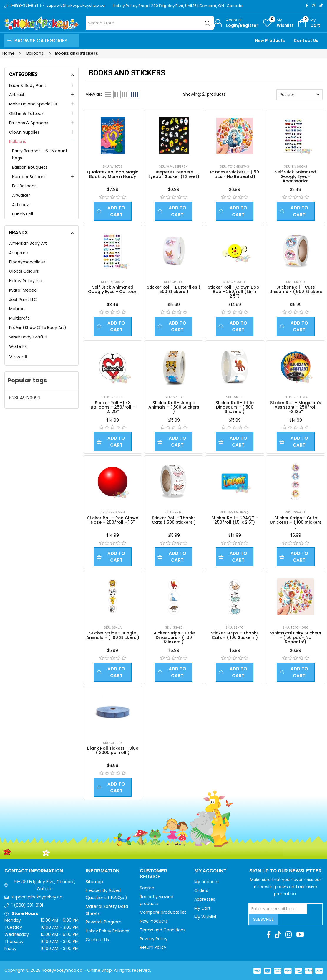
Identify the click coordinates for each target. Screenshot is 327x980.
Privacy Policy (154, 939)
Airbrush (17, 95)
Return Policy (153, 947)
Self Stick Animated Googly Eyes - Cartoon (113, 289)
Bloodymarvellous (27, 262)
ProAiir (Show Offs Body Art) (38, 328)
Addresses (205, 899)
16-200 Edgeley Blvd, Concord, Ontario (45, 885)
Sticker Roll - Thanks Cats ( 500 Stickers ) (174, 520)
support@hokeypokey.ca (37, 897)
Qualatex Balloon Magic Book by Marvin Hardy (113, 174)
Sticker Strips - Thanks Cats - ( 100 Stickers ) (235, 635)
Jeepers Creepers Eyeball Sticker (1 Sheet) (174, 174)
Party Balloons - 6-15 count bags (40, 154)
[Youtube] (300, 935)
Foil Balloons (24, 186)
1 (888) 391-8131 (27, 905)
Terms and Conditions (163, 930)
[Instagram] (314, 5)
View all (18, 357)
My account (207, 882)
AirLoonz (20, 205)
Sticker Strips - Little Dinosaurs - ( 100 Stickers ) (174, 637)
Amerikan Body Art (28, 243)
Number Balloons (29, 177)
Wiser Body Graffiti (28, 337)
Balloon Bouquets (30, 167)
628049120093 (25, 398)
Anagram (19, 253)
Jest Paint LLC (23, 300)
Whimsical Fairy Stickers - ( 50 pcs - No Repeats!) (296, 637)
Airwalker (21, 195)
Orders (201, 890)
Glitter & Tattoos (26, 113)
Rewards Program (104, 922)
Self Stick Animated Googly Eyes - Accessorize (296, 176)
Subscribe (263, 919)
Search (147, 888)
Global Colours (24, 271)
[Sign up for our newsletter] (278, 909)
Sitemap (94, 882)
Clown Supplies (24, 132)
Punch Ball (23, 214)
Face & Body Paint (28, 85)
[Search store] (150, 23)
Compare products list (163, 912)
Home (9, 53)
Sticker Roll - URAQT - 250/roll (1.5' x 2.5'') (235, 520)
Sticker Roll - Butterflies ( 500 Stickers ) (174, 289)
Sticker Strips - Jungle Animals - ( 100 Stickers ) (113, 635)
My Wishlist (205, 917)
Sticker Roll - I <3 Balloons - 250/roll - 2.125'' (113, 407)
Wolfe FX (18, 346)
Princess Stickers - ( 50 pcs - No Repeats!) (235, 174)
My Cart (202, 908)
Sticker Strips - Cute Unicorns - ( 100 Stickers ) (296, 522)
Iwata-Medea (23, 290)
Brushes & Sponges (29, 123)
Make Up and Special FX (33, 104)
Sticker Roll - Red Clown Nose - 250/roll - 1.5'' (113, 520)
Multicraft (19, 318)
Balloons (18, 141)
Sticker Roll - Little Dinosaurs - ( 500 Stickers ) (235, 407)
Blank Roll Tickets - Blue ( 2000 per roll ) (113, 750)
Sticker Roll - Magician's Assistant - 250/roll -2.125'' (296, 407)
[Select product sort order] (299, 95)
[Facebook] (307, 5)
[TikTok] (321, 5)
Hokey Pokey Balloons (107, 931)
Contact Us (306, 41)
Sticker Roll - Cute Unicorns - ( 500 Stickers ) (296, 292)
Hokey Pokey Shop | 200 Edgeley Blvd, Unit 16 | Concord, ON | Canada (178, 6)
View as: (94, 94)
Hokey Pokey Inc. (26, 281)
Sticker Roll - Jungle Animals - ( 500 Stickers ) (174, 407)
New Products (270, 41)
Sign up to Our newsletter (285, 871)
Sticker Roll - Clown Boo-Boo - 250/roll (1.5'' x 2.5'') (235, 292)
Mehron (17, 309)
